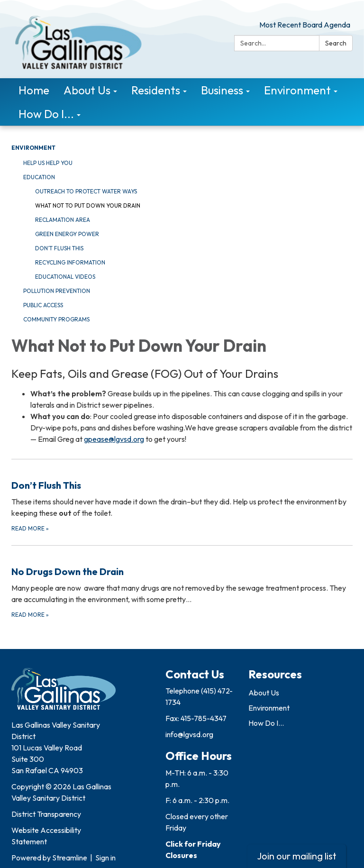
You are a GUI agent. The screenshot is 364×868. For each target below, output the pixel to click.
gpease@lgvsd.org (114, 439)
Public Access (43, 305)
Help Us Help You (48, 163)
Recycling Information (70, 262)
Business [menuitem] (222, 90)
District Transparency (46, 814)
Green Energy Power (67, 234)
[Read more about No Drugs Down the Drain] (182, 582)
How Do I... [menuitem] (46, 114)
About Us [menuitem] (87, 90)
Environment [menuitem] (297, 90)
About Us (264, 693)
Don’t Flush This (59, 248)
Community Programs (56, 319)
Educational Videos (65, 277)
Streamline (70, 858)
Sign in (105, 858)
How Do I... (266, 723)
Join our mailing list (297, 856)
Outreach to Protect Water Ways (86, 191)
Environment (33, 148)
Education (39, 177)
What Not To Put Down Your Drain (88, 206)
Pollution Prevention (57, 291)
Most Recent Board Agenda (305, 25)
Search (336, 43)
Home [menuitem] (34, 90)
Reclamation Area (63, 220)
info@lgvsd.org (189, 734)
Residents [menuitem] (156, 90)
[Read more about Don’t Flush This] (182, 496)
